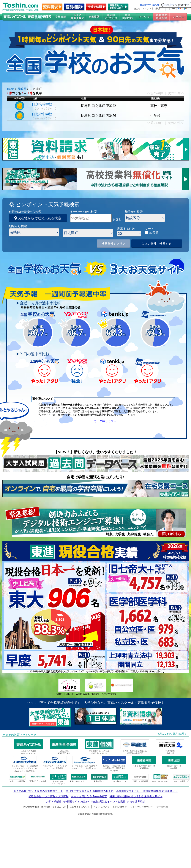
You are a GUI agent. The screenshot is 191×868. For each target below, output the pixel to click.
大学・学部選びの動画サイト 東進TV (67, 802)
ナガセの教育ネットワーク (20, 735)
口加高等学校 (42, 104)
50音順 (154, 233)
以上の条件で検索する (157, 244)
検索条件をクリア (113, 244)
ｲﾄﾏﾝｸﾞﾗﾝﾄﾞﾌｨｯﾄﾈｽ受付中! (25, 771)
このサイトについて (80, 807)
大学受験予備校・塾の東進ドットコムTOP (45, 807)
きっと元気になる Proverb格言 (89, 796)
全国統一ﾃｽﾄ (145, 5)
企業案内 (156, 5)
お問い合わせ (120, 807)
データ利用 (162, 807)
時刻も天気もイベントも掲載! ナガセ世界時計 (118, 802)
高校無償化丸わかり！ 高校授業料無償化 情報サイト (147, 791)
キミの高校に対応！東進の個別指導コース (38, 791)
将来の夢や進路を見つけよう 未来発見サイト (136, 796)
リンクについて (102, 807)
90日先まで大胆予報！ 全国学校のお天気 (90, 791)
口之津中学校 (42, 114)
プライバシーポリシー (141, 807)
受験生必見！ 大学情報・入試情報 (48, 796)
